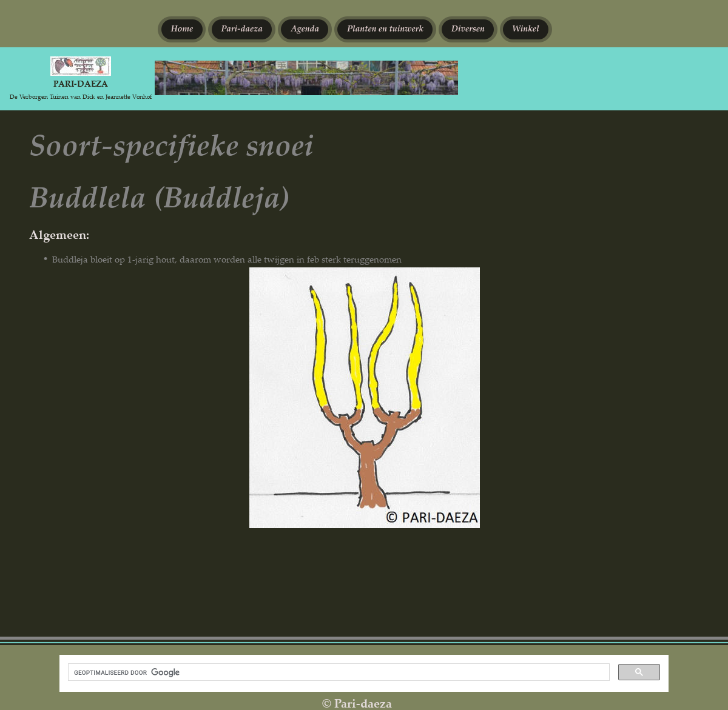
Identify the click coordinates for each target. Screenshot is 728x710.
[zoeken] (338, 672)
